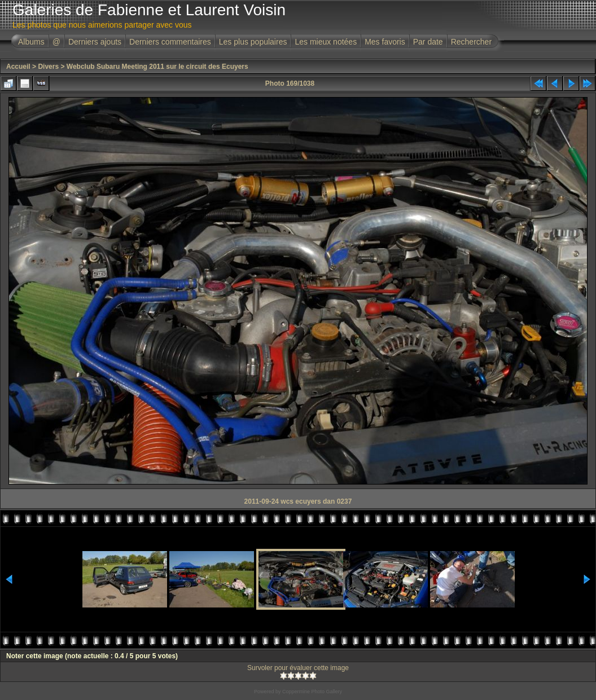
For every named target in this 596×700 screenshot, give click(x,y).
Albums (31, 42)
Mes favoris (385, 42)
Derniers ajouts (95, 42)
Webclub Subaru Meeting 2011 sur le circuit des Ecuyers (157, 67)
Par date (428, 42)
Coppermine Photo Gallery (312, 692)
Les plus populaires (253, 42)
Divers (48, 67)
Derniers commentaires (170, 42)
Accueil (18, 67)
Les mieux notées (326, 42)
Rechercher (471, 42)
